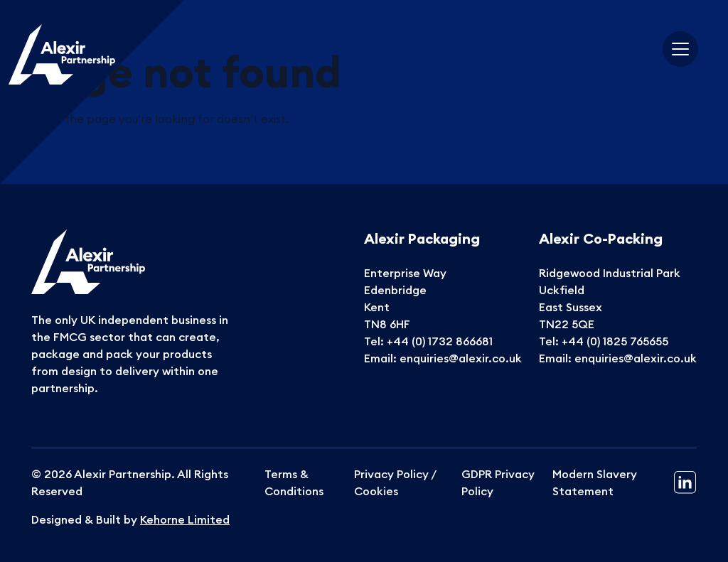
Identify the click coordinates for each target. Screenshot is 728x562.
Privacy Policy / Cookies (395, 482)
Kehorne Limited (185, 519)
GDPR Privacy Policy (498, 482)
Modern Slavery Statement (595, 482)
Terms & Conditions (294, 482)
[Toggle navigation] (680, 49)
